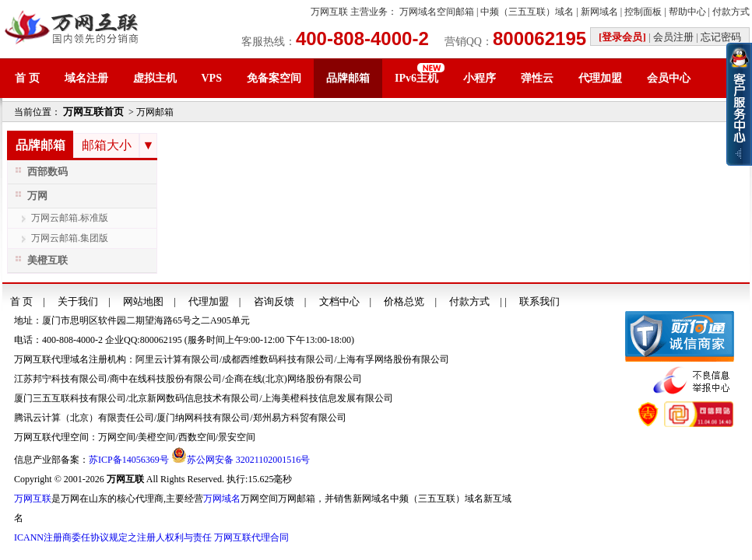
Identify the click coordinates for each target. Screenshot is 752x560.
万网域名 (222, 499)
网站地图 (143, 301)
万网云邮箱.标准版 (70, 218)
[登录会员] (622, 37)
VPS (212, 78)
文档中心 (339, 301)
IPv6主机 (416, 78)
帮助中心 (687, 12)
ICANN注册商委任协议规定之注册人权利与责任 (113, 537)
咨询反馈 (274, 301)
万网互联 (329, 12)
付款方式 (731, 12)
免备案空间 (274, 78)
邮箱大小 (107, 145)
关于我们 (78, 301)
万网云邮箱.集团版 (70, 238)
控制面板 (643, 12)
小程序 (480, 78)
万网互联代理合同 (251, 537)
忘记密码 (721, 37)
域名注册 (86, 78)
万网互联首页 (93, 112)
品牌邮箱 (348, 78)
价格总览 (404, 301)
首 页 (27, 78)
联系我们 (539, 301)
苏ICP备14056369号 (129, 460)
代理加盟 (600, 78)
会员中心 (669, 78)
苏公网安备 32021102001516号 (249, 460)
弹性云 (537, 78)
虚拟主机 (155, 78)
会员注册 (673, 37)
